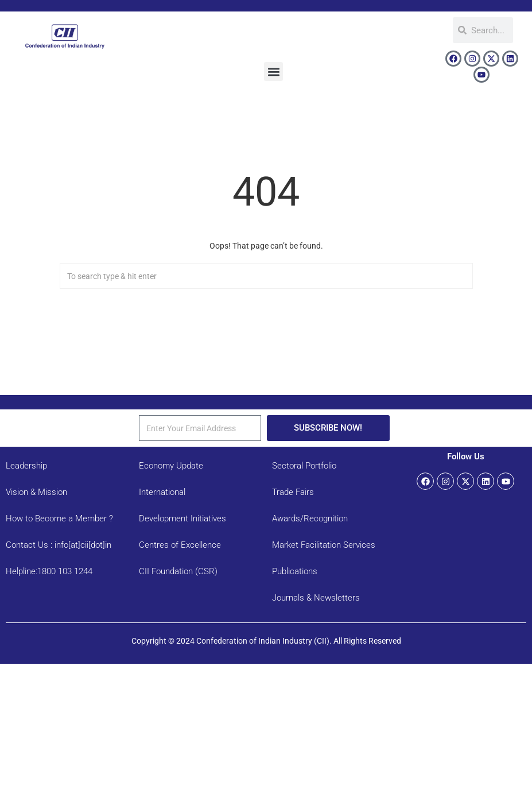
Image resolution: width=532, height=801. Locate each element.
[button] (273, 71)
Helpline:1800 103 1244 (49, 571)
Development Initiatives (182, 518)
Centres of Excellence (180, 545)
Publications (295, 571)
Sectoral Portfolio (304, 466)
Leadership (26, 466)
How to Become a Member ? (59, 518)
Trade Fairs (293, 492)
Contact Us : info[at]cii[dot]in (59, 545)
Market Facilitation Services (324, 545)
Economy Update (171, 466)
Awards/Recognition (310, 518)
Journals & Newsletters (316, 598)
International (162, 492)
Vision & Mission (36, 492)
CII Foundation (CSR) (178, 571)
